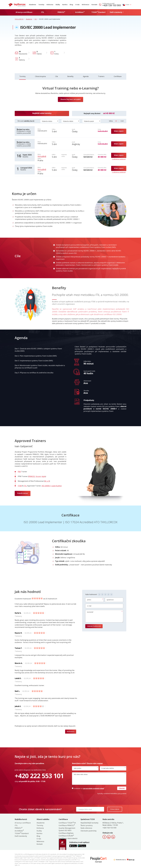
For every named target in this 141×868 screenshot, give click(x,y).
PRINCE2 (32, 476)
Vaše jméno (78, 768)
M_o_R (47, 481)
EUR (122, 121)
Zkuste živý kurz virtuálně (70, 99)
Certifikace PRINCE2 (67, 825)
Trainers (101, 76)
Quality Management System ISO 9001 (67, 829)
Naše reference (86, 828)
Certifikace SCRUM (66, 836)
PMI (19, 472)
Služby (58, 4)
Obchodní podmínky (89, 831)
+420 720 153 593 (112, 5)
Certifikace (118, 76)
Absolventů (23, 53)
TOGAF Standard (22, 833)
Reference (86, 4)
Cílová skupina (40, 76)
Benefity (70, 76)
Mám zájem (119, 131)
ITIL (25, 486)
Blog (71, 4)
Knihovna (50, 4)
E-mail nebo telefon (108, 768)
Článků (39, 53)
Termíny (41, 4)
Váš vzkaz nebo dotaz (81, 774)
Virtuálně (42, 156)
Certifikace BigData (66, 833)
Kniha (56, 53)
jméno (89, 600)
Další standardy (21, 836)
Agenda (86, 76)
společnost (110, 600)
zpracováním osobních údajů (94, 788)
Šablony (22, 59)
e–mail (89, 606)
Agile (44, 476)
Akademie (33, 4)
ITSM (20, 486)
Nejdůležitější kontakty (89, 823)
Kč (116, 121)
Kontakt (94, 4)
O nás (77, 4)
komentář (90, 612)
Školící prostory (87, 825)
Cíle (57, 76)
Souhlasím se (88, 788)
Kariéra (65, 4)
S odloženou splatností (119, 159)
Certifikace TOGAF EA (67, 823)
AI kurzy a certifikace (23, 823)
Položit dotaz (23, 493)
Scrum (38, 476)
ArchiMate (19, 831)
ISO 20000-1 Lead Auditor (52, 486)
